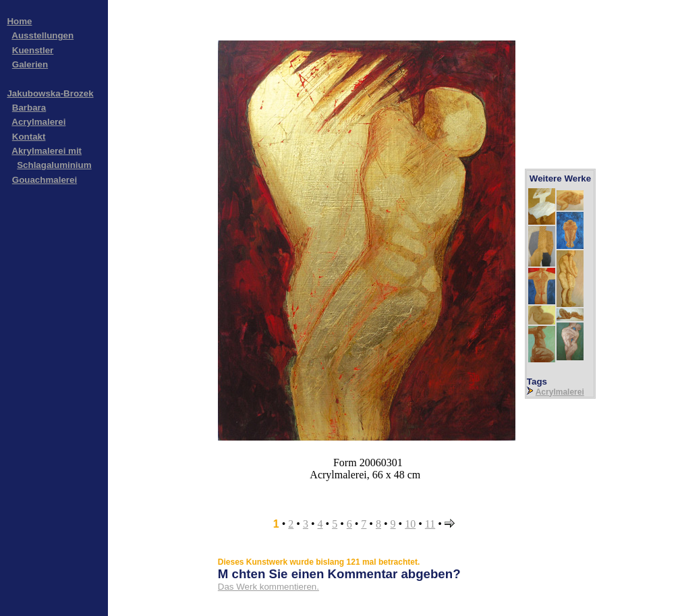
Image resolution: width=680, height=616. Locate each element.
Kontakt (29, 137)
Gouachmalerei (45, 180)
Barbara (29, 108)
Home (19, 21)
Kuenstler (33, 50)
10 (410, 524)
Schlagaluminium (54, 165)
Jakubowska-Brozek (50, 93)
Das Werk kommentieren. (268, 587)
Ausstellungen (42, 35)
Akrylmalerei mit (47, 151)
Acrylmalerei (38, 122)
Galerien (30, 64)
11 (430, 524)
